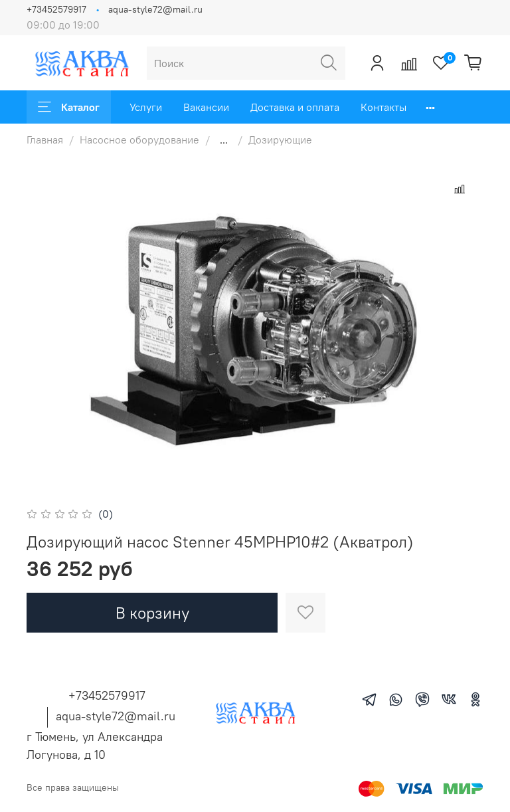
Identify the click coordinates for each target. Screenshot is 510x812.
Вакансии (206, 107)
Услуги (146, 107)
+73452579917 (56, 9)
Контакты (383, 107)
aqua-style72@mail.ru (155, 9)
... (224, 140)
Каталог (69, 107)
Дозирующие (280, 140)
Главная (45, 140)
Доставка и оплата (295, 107)
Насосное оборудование (139, 140)
